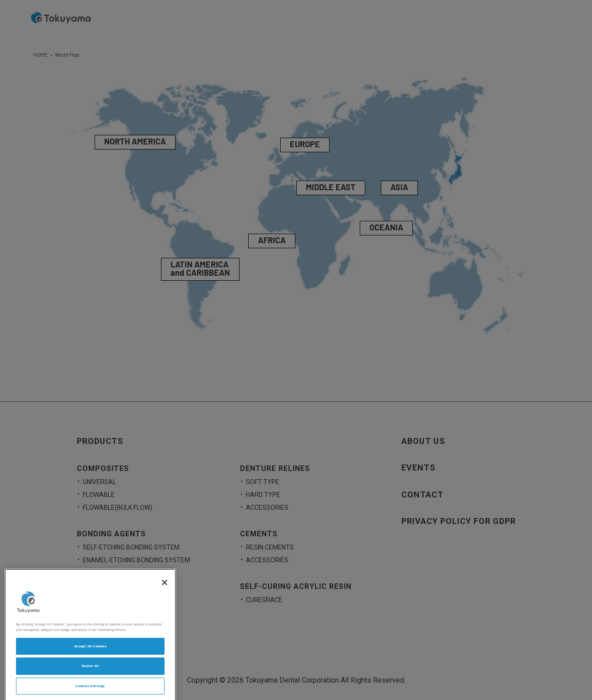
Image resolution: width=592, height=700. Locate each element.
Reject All (90, 671)
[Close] (165, 588)
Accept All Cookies (90, 652)
